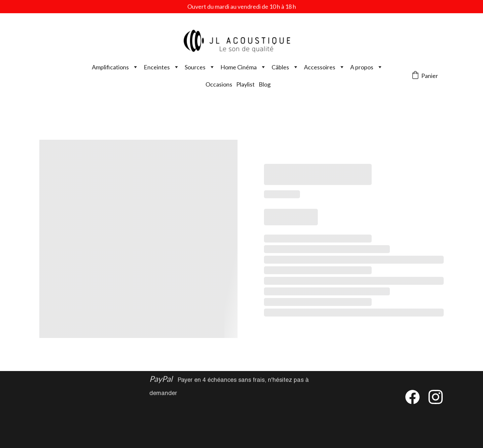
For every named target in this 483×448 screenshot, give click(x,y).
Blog (265, 84)
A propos (362, 67)
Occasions (219, 84)
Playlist (245, 84)
